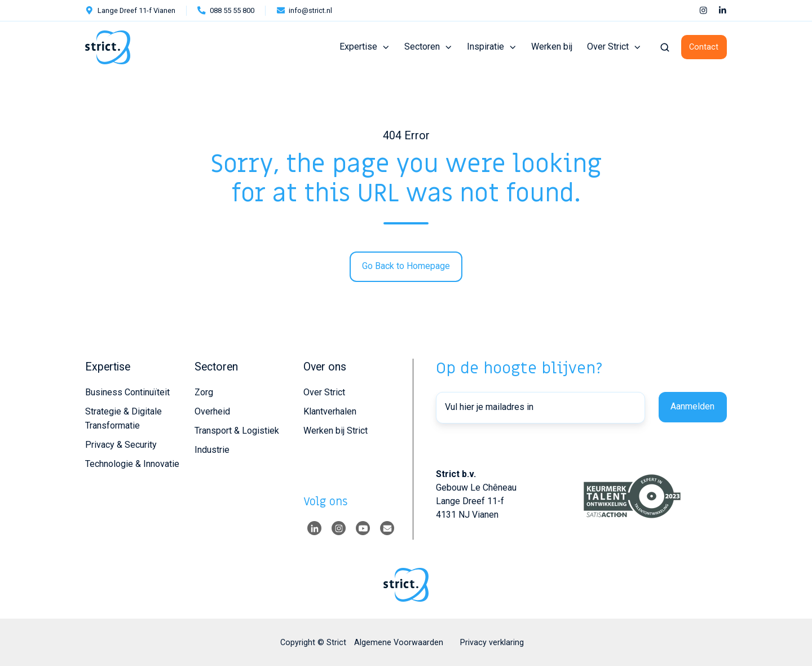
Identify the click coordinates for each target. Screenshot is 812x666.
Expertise (358, 47)
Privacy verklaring (492, 642)
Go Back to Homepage (406, 266)
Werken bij (552, 47)
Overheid (212, 411)
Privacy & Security (121, 445)
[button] (665, 47)
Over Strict (608, 47)
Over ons (325, 367)
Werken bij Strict (336, 431)
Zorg (204, 392)
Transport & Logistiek (237, 431)
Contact (704, 47)
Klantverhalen (330, 411)
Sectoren (422, 47)
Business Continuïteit (127, 392)
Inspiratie (486, 47)
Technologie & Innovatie (132, 464)
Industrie (212, 450)
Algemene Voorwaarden (399, 642)
